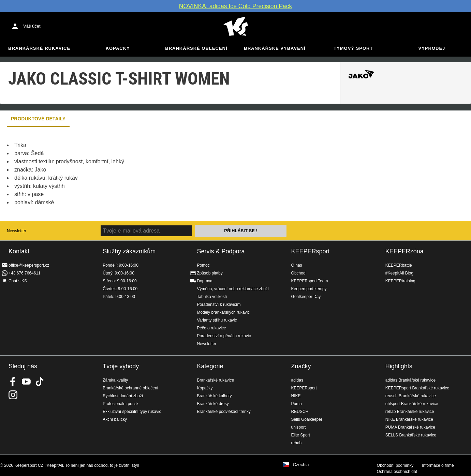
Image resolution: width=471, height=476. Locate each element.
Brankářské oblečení (196, 48)
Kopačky (118, 48)
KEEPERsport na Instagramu (13, 395)
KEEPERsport (311, 251)
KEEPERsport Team (310, 281)
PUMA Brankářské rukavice (410, 427)
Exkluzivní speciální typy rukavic (132, 412)
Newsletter (17, 231)
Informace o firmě (438, 465)
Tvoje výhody (121, 366)
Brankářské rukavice (39, 48)
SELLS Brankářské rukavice (411, 435)
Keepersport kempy (309, 289)
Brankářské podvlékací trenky (224, 412)
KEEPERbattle (399, 265)
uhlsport (299, 427)
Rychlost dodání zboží (123, 396)
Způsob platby (210, 273)
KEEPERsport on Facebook (13, 382)
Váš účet (32, 26)
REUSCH (300, 412)
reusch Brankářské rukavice (411, 396)
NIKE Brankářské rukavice (409, 419)
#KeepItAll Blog (399, 273)
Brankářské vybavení (275, 48)
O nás (297, 265)
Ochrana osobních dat (397, 472)
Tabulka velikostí (212, 297)
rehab (297, 443)
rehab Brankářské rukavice (410, 412)
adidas (297, 380)
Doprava (204, 281)
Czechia (301, 465)
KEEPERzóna (404, 251)
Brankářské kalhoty (214, 396)
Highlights (399, 366)
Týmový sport (353, 48)
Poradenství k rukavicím (219, 304)
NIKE (296, 396)
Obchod (298, 273)
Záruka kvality (115, 380)
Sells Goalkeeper (307, 419)
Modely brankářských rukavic (223, 312)
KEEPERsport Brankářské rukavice (417, 388)
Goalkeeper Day (306, 297)
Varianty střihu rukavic (217, 320)
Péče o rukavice (211, 328)
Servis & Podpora (221, 251)
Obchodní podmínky (395, 465)
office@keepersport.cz (29, 265)
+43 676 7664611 (25, 273)
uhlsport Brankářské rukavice (412, 404)
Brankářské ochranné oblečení (130, 388)
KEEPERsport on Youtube (26, 382)
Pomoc (203, 265)
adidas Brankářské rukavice (410, 380)
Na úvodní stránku (236, 26)
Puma (297, 404)
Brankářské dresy (213, 404)
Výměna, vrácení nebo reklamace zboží (233, 289)
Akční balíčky (115, 419)
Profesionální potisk (121, 404)
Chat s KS (18, 281)
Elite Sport (301, 435)
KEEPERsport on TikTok (40, 382)
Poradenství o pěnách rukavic (224, 336)
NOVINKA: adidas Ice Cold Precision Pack (236, 6)
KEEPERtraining (400, 281)
